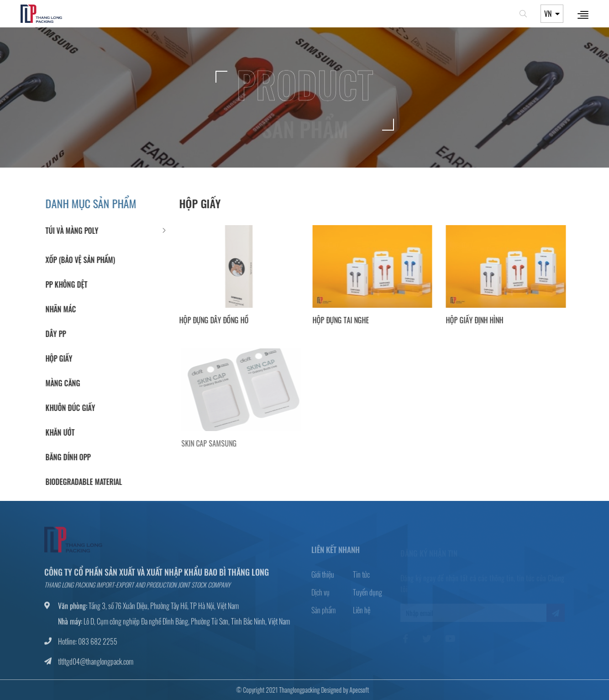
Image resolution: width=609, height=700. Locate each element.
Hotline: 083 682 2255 (88, 644)
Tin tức (361, 578)
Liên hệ (362, 613)
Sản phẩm (323, 613)
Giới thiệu (323, 578)
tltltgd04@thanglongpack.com (96, 664)
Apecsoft (357, 690)
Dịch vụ (320, 595)
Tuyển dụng (367, 595)
